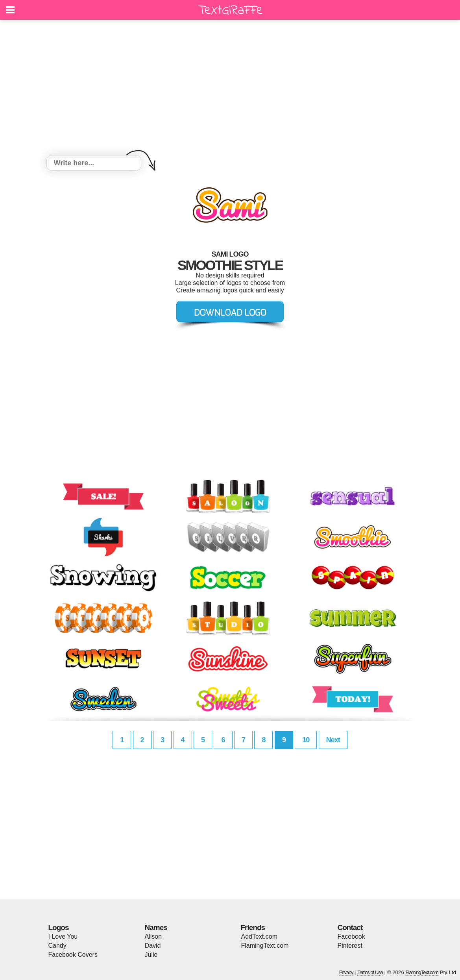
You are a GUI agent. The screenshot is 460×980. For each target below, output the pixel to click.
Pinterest (350, 946)
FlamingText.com (265, 946)
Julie (151, 955)
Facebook (351, 937)
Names (156, 927)
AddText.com (259, 937)
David (153, 946)
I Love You (63, 937)
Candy (57, 946)
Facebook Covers (73, 955)
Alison (153, 937)
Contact (350, 927)
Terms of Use (370, 972)
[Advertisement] (230, 89)
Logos (59, 927)
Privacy (346, 972)
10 (306, 740)
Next (333, 740)
